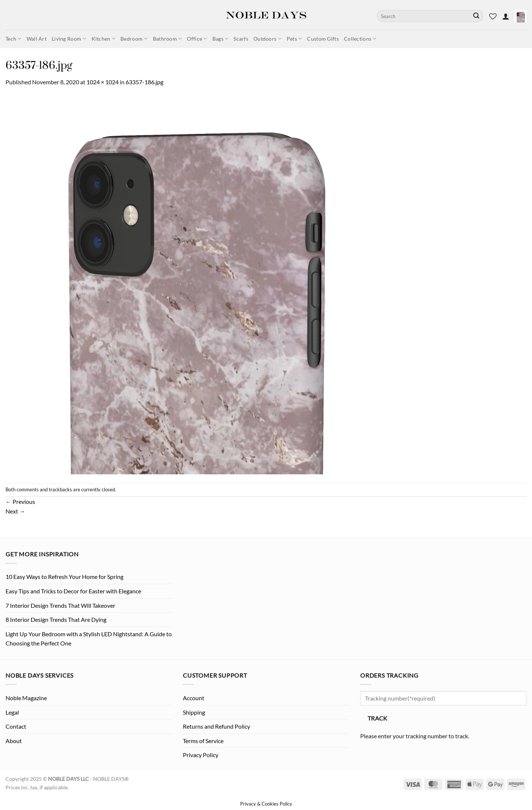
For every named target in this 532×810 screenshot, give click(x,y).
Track (378, 718)
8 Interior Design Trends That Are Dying (56, 619)
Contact (16, 726)
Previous (20, 501)
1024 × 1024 (103, 82)
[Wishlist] (493, 16)
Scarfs (241, 39)
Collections (360, 39)
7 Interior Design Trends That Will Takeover (60, 605)
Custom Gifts (323, 39)
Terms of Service (203, 741)
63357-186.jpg (144, 82)
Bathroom (168, 39)
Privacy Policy (201, 755)
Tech (13, 39)
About (14, 741)
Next (15, 511)
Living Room (69, 39)
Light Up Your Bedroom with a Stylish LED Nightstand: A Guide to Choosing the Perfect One (89, 639)
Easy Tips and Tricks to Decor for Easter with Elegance (73, 591)
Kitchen (104, 39)
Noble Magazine (26, 698)
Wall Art (37, 39)
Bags (221, 39)
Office (197, 39)
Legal (12, 712)
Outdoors (267, 39)
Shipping (194, 712)
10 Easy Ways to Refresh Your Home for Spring (64, 577)
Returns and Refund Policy (216, 726)
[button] (506, 16)
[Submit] (476, 16)
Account (194, 698)
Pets (294, 39)
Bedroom (134, 39)
